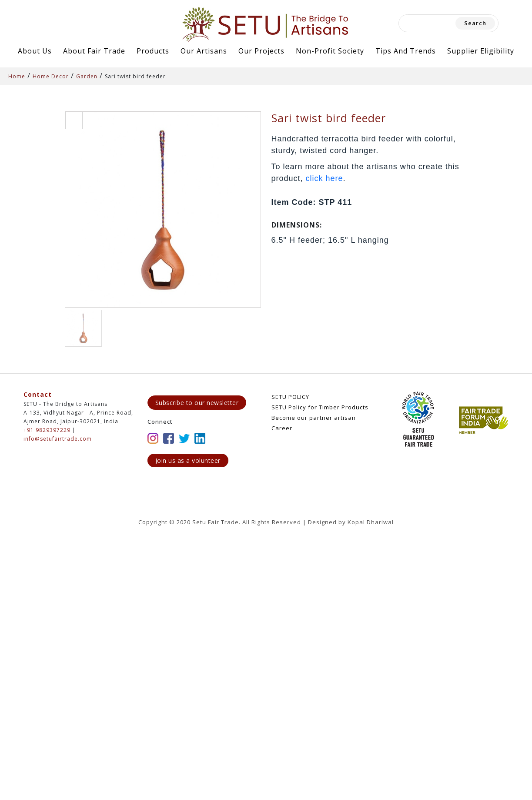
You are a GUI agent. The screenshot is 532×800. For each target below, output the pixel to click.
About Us (35, 51)
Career (282, 428)
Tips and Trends (406, 51)
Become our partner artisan (314, 418)
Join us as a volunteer (188, 460)
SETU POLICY (290, 397)
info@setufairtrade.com (58, 439)
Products (153, 51)
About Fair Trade (94, 51)
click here (325, 178)
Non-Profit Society (330, 51)
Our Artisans (204, 51)
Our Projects (261, 51)
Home (17, 76)
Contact (38, 394)
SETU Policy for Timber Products (320, 407)
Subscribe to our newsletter (197, 403)
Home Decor (51, 76)
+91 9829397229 (47, 430)
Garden (87, 76)
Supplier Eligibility (481, 51)
